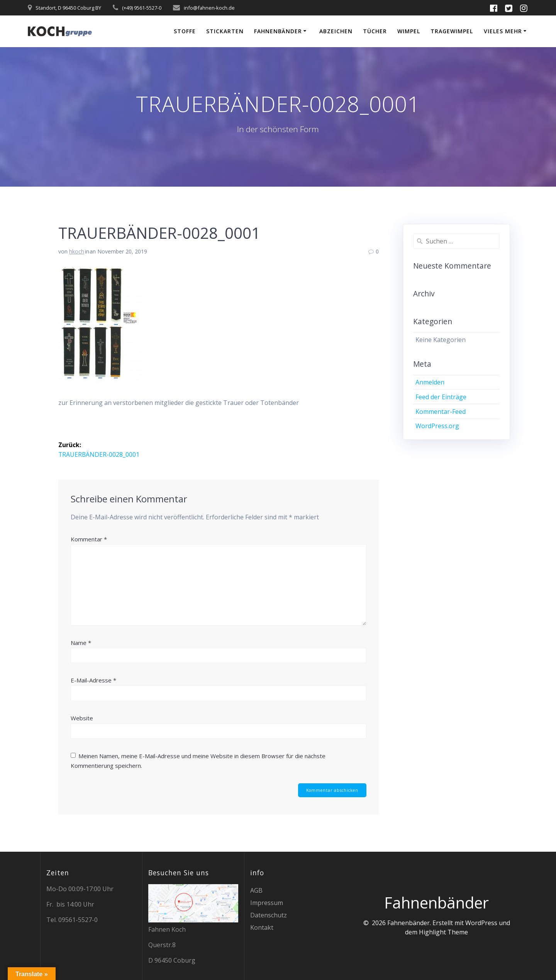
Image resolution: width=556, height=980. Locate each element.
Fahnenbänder (278, 31)
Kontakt (262, 927)
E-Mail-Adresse (93, 680)
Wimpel (409, 31)
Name (81, 642)
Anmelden (430, 382)
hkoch (77, 251)
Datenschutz (269, 915)
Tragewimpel (452, 31)
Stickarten (225, 31)
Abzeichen (336, 31)
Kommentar (89, 539)
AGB (256, 890)
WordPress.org (437, 426)
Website (82, 718)
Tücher (375, 31)
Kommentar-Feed (441, 412)
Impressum (267, 903)
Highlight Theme (443, 932)
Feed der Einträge (441, 397)
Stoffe (185, 31)
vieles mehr (503, 31)
